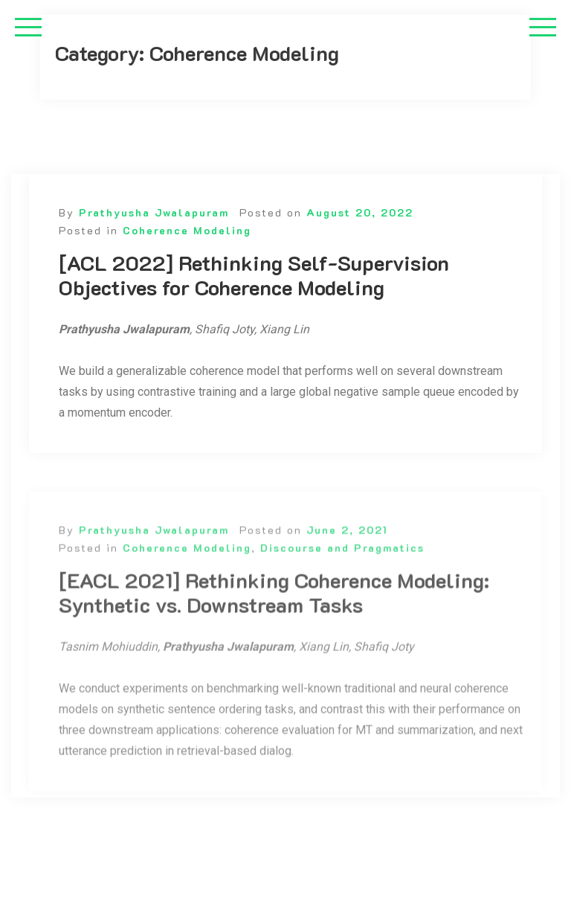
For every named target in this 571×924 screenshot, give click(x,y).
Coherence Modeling (187, 230)
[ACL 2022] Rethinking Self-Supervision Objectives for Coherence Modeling (254, 276)
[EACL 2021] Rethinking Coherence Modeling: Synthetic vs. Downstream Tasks (274, 602)
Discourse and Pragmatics (342, 557)
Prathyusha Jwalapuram (154, 212)
